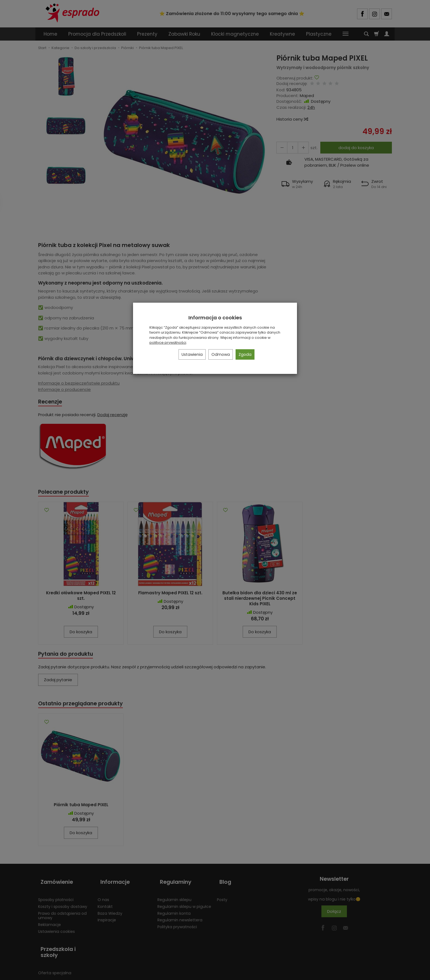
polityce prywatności (168, 343)
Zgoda (245, 354)
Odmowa (221, 354)
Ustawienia (192, 354)
